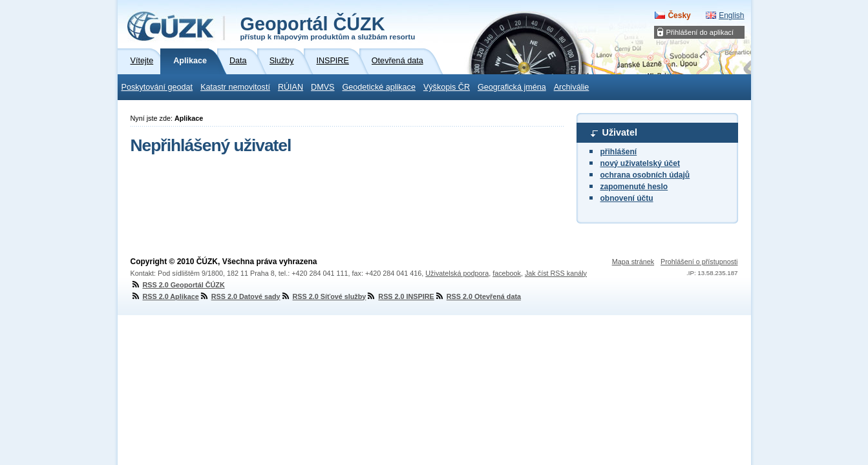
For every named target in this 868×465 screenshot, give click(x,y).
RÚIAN (291, 87)
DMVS (323, 87)
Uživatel (620, 132)
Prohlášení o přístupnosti (699, 262)
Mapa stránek (633, 262)
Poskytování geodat (157, 87)
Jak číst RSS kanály (556, 273)
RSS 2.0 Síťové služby (323, 296)
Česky (679, 15)
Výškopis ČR (447, 87)
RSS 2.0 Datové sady (240, 296)
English (731, 15)
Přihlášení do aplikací (700, 32)
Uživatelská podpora (457, 273)
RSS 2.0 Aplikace (165, 296)
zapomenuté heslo (634, 187)
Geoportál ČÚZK (328, 27)
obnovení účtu (627, 198)
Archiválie (572, 87)
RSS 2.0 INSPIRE (400, 296)
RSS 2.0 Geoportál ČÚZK (178, 285)
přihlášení (619, 152)
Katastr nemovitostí (235, 87)
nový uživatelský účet (640, 163)
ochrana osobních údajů (645, 175)
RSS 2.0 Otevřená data (478, 296)
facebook (507, 273)
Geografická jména (512, 87)
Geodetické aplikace (379, 87)
